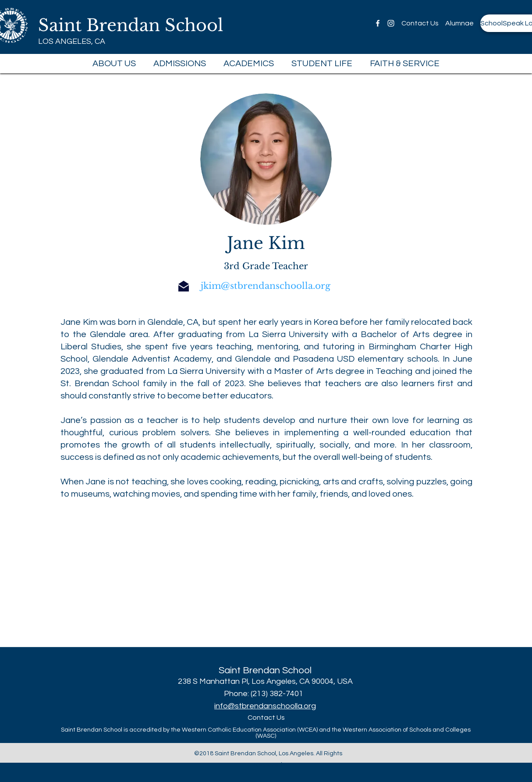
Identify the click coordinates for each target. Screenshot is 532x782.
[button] (114, 64)
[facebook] (378, 23)
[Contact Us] (420, 23)
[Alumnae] (459, 23)
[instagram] (391, 23)
